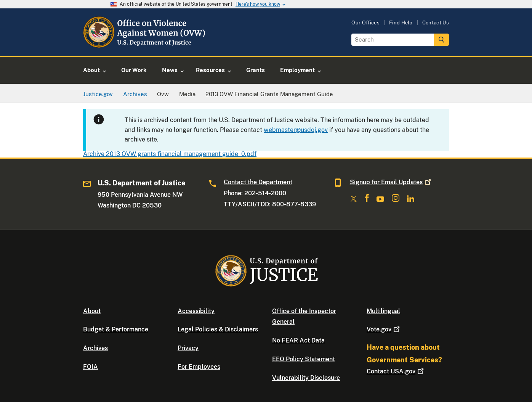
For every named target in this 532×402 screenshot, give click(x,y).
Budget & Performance (116, 329)
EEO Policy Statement (304, 359)
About (92, 311)
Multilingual (383, 311)
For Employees (199, 367)
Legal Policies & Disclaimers (218, 329)
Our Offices (365, 23)
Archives (95, 348)
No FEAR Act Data (298, 340)
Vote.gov (384, 329)
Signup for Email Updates (391, 182)
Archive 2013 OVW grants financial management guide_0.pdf (170, 154)
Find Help (401, 23)
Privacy (188, 348)
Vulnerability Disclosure (306, 378)
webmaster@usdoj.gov (296, 130)
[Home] (145, 47)
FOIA (91, 367)
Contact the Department (258, 182)
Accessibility (196, 311)
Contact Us (436, 23)
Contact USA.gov (396, 371)
